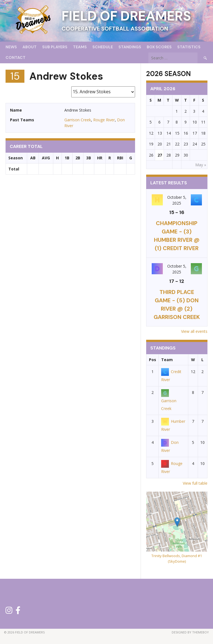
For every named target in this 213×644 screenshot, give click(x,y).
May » (201, 165)
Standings (130, 47)
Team (167, 360)
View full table (195, 483)
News (11, 47)
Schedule (103, 47)
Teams (80, 47)
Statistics (189, 47)
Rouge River (104, 120)
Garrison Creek (78, 120)
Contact (16, 57)
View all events (194, 331)
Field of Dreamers (126, 16)
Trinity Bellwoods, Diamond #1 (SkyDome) (177, 559)
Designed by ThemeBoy (190, 632)
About (30, 47)
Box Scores (159, 47)
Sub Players (55, 47)
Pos (153, 360)
